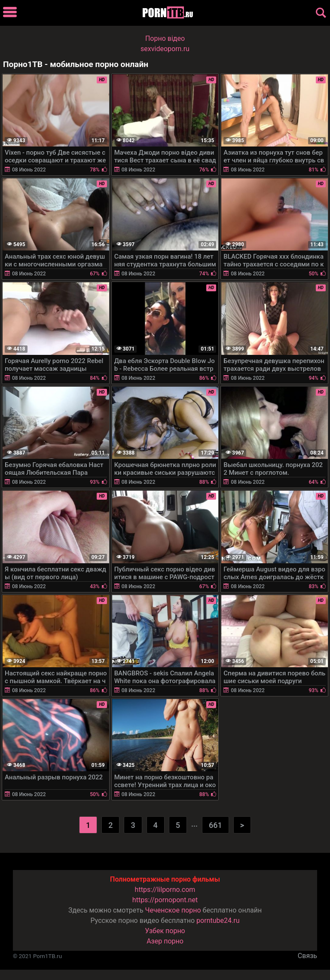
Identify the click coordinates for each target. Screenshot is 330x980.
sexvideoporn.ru (165, 49)
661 (215, 825)
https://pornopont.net (165, 900)
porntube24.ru (218, 920)
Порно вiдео (165, 38)
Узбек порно (165, 931)
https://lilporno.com (165, 890)
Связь (307, 956)
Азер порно (165, 941)
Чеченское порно (173, 910)
